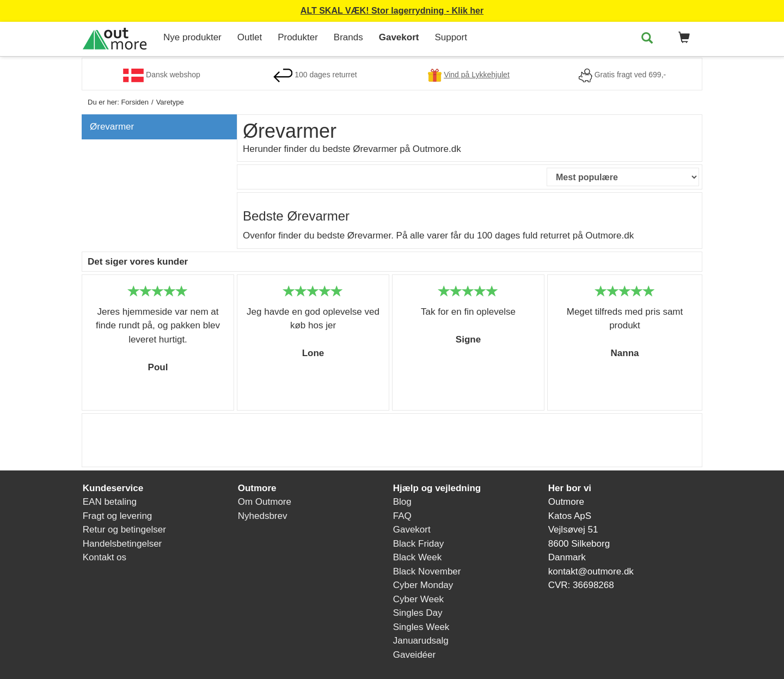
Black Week (417, 557)
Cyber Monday (423, 585)
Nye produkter (192, 37)
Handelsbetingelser (122, 544)
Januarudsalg (421, 641)
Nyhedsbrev (263, 516)
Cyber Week (418, 599)
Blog (402, 502)
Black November (427, 571)
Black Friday (419, 544)
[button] (682, 38)
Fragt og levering (118, 516)
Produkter (298, 37)
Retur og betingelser (124, 530)
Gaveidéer (414, 655)
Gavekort (399, 37)
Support (451, 37)
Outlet (250, 37)
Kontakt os (105, 557)
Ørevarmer (112, 127)
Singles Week (421, 627)
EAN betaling (110, 502)
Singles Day (418, 613)
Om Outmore (265, 502)
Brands (348, 37)
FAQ (402, 516)
